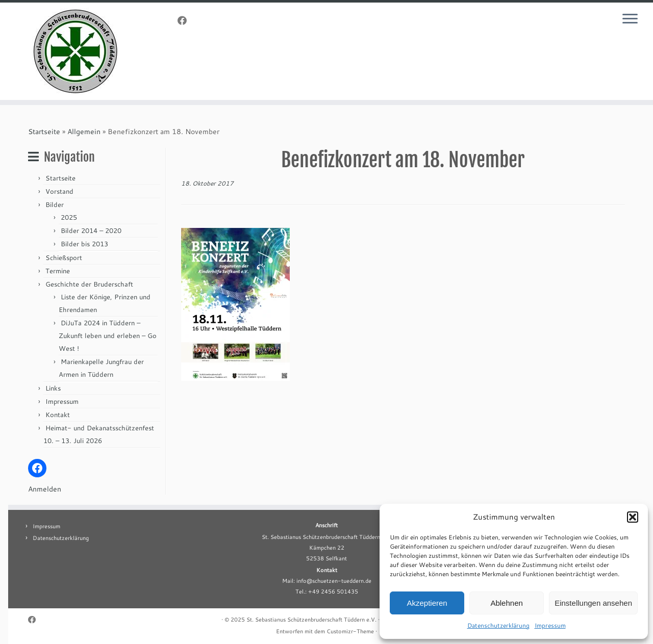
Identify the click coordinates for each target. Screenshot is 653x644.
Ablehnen (506, 603)
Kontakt (58, 415)
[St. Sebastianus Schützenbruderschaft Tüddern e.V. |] (75, 51)
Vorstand (59, 191)
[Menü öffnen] (632, 19)
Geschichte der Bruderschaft (89, 284)
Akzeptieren (427, 603)
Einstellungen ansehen (593, 603)
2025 (69, 217)
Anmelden (45, 489)
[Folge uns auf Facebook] (185, 20)
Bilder (55, 204)
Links (53, 388)
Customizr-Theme (350, 631)
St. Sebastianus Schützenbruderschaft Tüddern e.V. (311, 620)
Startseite (44, 132)
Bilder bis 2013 (84, 244)
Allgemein (84, 132)
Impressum (550, 625)
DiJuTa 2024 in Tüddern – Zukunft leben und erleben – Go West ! (108, 336)
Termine (58, 271)
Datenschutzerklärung (498, 625)
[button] (633, 517)
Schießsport (64, 257)
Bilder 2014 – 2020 (91, 230)
